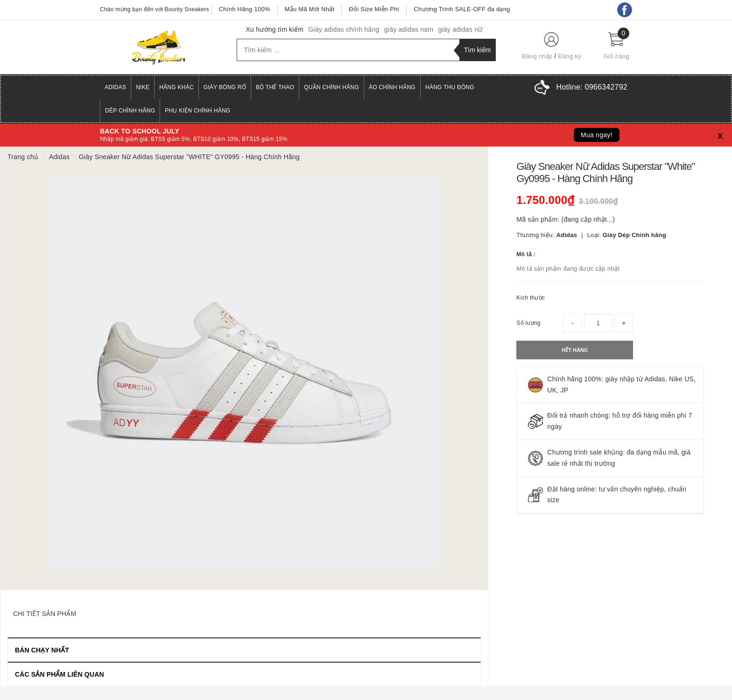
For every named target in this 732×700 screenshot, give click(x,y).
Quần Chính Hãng (331, 87)
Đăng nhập (537, 56)
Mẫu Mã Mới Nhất (310, 9)
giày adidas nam (409, 29)
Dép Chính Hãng (130, 111)
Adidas (115, 87)
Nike (143, 87)
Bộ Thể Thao (275, 87)
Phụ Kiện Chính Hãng (197, 111)
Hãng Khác (176, 87)
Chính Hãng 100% (245, 9)
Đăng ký (570, 56)
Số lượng (528, 323)
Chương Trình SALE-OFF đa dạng (462, 9)
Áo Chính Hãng (392, 87)
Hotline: (592, 87)
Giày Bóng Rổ (225, 87)
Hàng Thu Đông (450, 87)
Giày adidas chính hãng (344, 29)
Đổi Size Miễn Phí (374, 9)
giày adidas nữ (460, 29)
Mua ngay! (597, 135)
